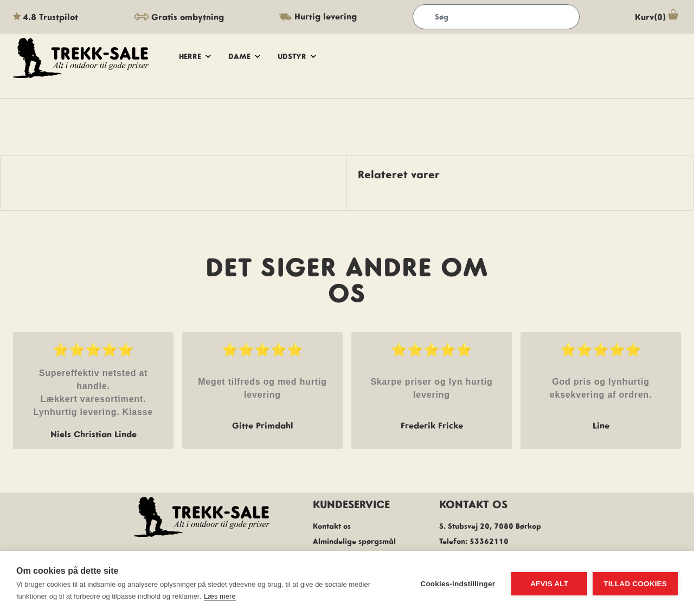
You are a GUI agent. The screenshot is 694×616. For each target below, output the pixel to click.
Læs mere (220, 596)
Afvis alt (549, 584)
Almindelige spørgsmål (354, 541)
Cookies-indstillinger (458, 584)
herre (195, 56)
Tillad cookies (635, 584)
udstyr (297, 56)
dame (244, 56)
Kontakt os (332, 526)
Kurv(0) (658, 17)
